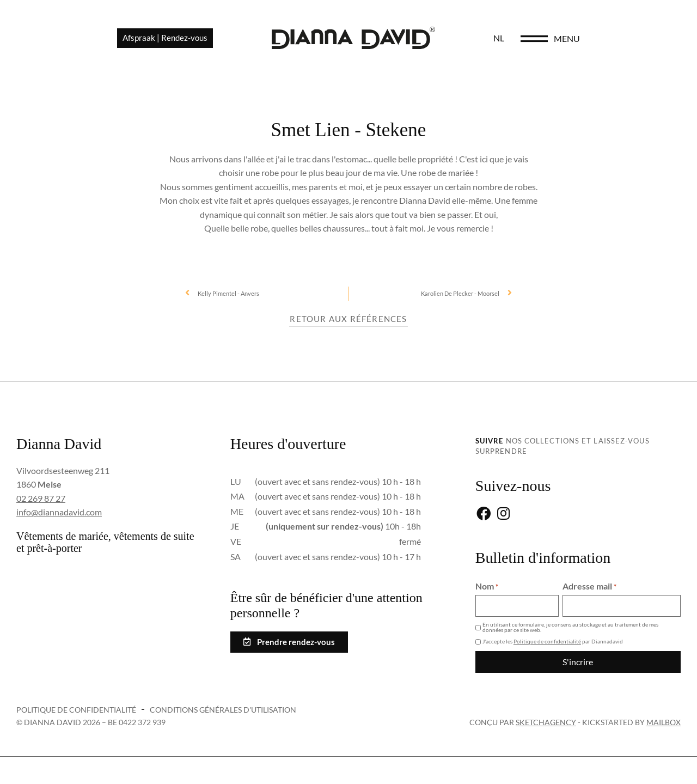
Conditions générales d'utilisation (223, 709)
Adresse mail (589, 586)
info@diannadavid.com (59, 512)
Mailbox (664, 722)
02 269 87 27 (41, 498)
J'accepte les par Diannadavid (553, 641)
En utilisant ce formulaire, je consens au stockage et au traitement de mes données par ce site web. (570, 627)
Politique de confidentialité (547, 641)
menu (640, 39)
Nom (487, 586)
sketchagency (546, 722)
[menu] (608, 39)
